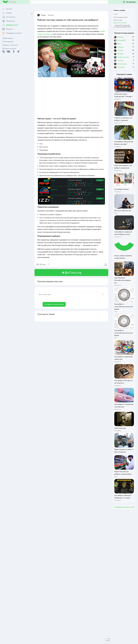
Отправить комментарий (54, 304)
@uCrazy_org (71, 273)
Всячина (51, 15)
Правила (6, 45)
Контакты (14, 45)
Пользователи (8, 42)
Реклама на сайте (9, 49)
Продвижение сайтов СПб (124, 507)
